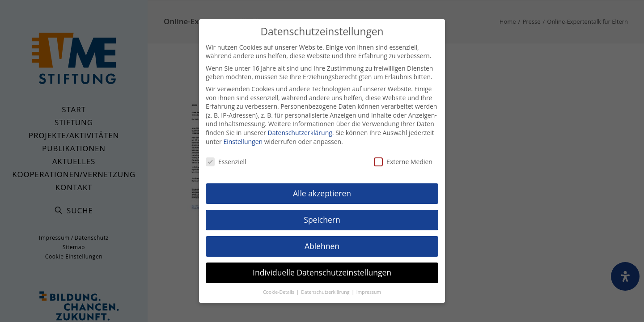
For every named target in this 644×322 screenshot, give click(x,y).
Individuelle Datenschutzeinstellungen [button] (322, 269)
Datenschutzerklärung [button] (326, 289)
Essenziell (226, 159)
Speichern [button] (322, 216)
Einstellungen (243, 138)
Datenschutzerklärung (300, 129)
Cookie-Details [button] (279, 289)
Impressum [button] (369, 289)
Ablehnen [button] (322, 243)
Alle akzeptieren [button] (322, 190)
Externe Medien (403, 159)
